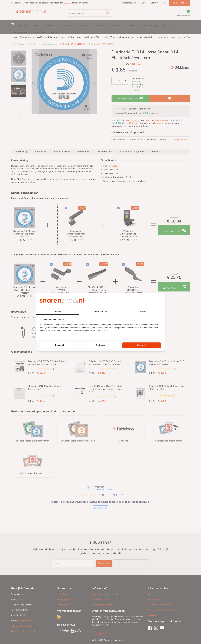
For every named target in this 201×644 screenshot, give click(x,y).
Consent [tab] (58, 312)
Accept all (142, 345)
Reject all (59, 345)
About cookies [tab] (100, 312)
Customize (101, 345)
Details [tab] (143, 312)
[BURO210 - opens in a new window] (151, 301)
